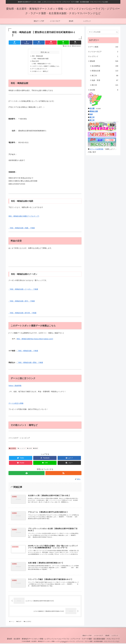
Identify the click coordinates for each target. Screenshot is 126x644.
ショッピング (22, 449)
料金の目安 (35, 61)
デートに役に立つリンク (39, 69)
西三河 (105, 85)
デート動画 (104, 47)
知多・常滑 (105, 80)
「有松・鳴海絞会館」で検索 (27, 352)
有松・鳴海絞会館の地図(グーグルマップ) (24, 217)
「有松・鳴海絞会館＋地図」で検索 (22, 229)
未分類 (104, 90)
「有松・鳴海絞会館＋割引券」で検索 (22, 314)
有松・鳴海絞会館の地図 (41, 59)
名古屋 (29, 449)
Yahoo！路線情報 (15, 387)
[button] (117, 32)
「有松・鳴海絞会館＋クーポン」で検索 (23, 290)
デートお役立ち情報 (16, 404)
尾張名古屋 (105, 71)
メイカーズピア (104, 52)
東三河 (105, 76)
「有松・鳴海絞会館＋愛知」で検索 (30, 363)
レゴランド (104, 56)
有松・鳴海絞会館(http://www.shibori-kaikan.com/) (35, 340)
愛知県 (35, 449)
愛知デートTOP (89, 636)
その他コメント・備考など (40, 72)
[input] (103, 32)
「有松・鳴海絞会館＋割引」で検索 (22, 302)
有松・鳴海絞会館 (37, 56)
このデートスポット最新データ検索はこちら (46, 67)
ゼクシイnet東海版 (96, 149)
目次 (42, 52)
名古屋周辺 (12, 449)
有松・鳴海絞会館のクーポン (42, 64)
